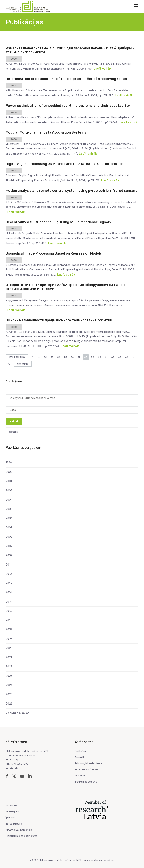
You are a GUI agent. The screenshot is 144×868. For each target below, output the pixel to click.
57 (79, 357)
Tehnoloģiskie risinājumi (89, 763)
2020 (9, 648)
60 (99, 357)
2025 (9, 694)
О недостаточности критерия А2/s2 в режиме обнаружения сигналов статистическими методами (65, 287)
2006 (9, 518)
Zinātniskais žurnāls (86, 769)
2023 (9, 676)
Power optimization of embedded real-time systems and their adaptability (68, 106)
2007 (9, 528)
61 (106, 357)
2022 (9, 667)
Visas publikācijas (17, 713)
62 (113, 357)
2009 (9, 546)
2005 (9, 509)
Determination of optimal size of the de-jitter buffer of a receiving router (67, 79)
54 (59, 357)
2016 (9, 611)
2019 (9, 639)
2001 (9, 481)
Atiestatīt (12, 432)
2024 (9, 685)
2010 (9, 555)
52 (45, 357)
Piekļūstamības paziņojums (21, 836)
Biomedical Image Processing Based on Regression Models (54, 253)
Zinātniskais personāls (19, 830)
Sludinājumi (12, 811)
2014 (9, 592)
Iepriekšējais (17, 357)
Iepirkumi (80, 776)
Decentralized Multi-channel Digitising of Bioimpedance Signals (58, 222)
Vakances (11, 805)
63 (120, 357)
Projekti (79, 757)
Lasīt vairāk (102, 69)
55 (66, 357)
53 (52, 357)
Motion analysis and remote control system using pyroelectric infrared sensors (71, 191)
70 (9, 364)
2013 (9, 583)
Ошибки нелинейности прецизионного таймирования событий (59, 320)
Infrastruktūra (14, 824)
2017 (9, 620)
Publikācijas (82, 751)
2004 (9, 500)
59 (93, 357)
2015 (9, 602)
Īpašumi (10, 818)
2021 (9, 657)
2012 (9, 574)
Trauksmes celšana (86, 782)
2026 (9, 704)
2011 (8, 565)
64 (127, 357)
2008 (9, 537)
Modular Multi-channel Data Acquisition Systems (46, 132)
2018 (9, 630)
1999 (9, 463)
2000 (9, 472)
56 (72, 357)
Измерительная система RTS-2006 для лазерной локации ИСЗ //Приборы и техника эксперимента (70, 50)
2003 (9, 491)
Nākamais (23, 364)
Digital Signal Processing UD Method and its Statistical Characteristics (64, 164)
